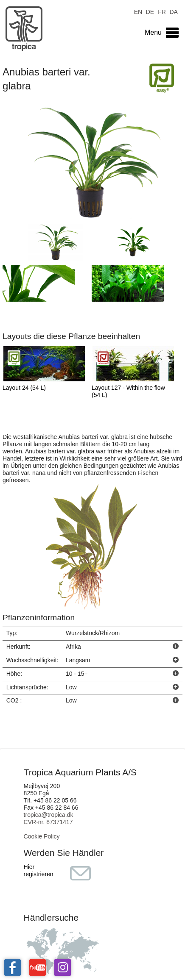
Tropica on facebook (13, 968)
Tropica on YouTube (38, 968)
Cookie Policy (42, 836)
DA (173, 11)
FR (162, 11)
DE (150, 11)
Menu (153, 32)
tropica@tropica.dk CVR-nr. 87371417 (49, 818)
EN (138, 11)
